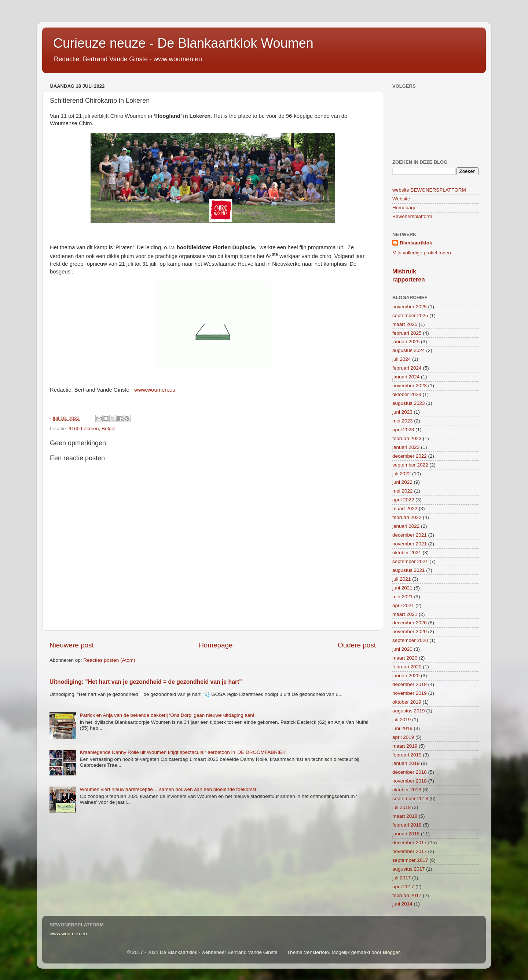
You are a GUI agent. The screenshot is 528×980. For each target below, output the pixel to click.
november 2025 (410, 307)
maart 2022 (405, 509)
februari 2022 (407, 517)
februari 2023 (407, 438)
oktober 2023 (407, 394)
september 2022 (410, 465)
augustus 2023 (409, 403)
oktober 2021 (407, 553)
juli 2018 (401, 807)
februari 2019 (407, 755)
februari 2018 (407, 825)
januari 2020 (406, 676)
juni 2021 (402, 588)
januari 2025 (406, 342)
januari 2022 (406, 526)
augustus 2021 (409, 570)
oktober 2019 (407, 702)
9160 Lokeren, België (92, 429)
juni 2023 (402, 412)
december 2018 (410, 772)
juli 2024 (401, 359)
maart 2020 (405, 658)
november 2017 (410, 851)
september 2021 (410, 561)
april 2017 (403, 887)
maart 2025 (405, 324)
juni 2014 (402, 904)
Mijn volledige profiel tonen (422, 253)
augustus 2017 (409, 869)
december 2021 (410, 535)
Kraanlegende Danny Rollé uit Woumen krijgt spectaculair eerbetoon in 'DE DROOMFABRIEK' (183, 752)
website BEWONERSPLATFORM (429, 190)
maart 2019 (405, 746)
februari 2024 (407, 368)
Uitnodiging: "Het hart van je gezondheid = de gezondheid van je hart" (146, 682)
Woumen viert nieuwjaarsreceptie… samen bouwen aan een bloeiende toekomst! (168, 789)
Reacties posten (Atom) (109, 660)
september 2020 (410, 640)
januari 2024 (406, 377)
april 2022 (403, 500)
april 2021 (403, 605)
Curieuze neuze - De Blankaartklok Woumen (183, 43)
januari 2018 (406, 834)
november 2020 (410, 631)
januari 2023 (406, 447)
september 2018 (410, 798)
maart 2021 (405, 614)
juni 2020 (402, 649)
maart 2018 (405, 816)
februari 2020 (407, 667)
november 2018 (410, 781)
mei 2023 (403, 421)
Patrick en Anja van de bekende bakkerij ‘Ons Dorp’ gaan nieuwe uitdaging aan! (167, 715)
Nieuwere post (72, 645)
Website (401, 199)
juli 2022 (401, 474)
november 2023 (410, 386)
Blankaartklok (416, 243)
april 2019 (403, 737)
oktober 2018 (407, 790)
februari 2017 (407, 895)
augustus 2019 (409, 711)
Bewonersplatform (412, 216)
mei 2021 (403, 597)
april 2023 (403, 430)
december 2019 (410, 684)
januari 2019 (406, 763)
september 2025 (410, 315)
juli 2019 (401, 720)
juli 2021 (401, 579)
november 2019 (410, 693)
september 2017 (410, 860)
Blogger (391, 952)
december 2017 (410, 843)
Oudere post (357, 645)
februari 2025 (407, 333)
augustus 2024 (409, 350)
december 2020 (410, 623)
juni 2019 (402, 728)
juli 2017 (401, 878)
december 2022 (410, 456)
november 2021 (410, 544)
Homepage (216, 645)
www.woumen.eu (68, 934)
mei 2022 (403, 491)
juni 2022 (402, 482)
